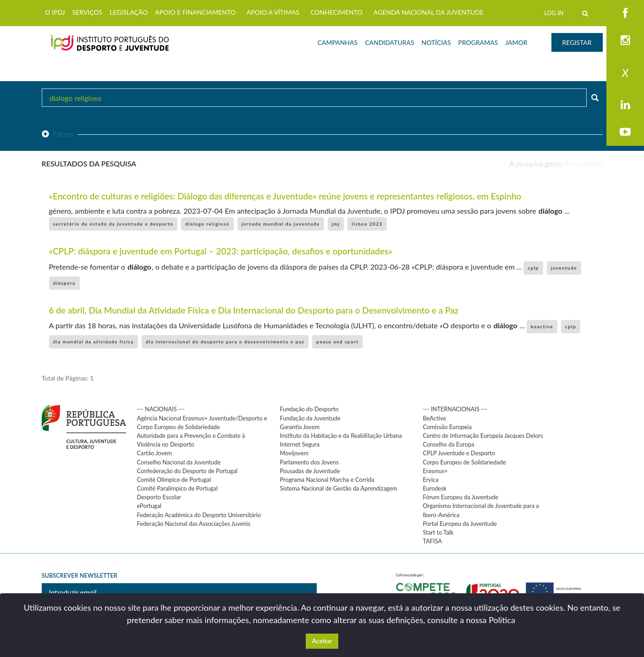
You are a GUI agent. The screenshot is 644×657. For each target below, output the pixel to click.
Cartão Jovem (155, 453)
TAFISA (433, 541)
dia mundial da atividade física (94, 342)
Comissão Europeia (448, 427)
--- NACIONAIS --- (161, 409)
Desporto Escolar (159, 497)
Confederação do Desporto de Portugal (187, 471)
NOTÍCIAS (436, 42)
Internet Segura (300, 444)
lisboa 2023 (367, 224)
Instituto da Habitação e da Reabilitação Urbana (341, 436)
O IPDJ (55, 12)
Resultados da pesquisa (89, 163)
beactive (542, 326)
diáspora (64, 283)
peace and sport (337, 342)
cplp (533, 268)
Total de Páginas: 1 (68, 378)
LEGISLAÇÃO (129, 12)
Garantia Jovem (300, 427)
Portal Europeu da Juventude (460, 524)
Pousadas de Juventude (310, 471)
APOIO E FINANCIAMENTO (195, 12)
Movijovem (294, 453)
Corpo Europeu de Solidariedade (465, 462)
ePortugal (149, 506)
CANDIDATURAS (389, 42)
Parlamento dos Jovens (309, 462)
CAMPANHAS (338, 42)
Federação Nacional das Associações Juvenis (194, 524)
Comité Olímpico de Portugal (174, 480)
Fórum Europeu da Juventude (461, 497)
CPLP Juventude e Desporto (459, 453)
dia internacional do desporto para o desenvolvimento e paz (225, 342)
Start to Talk (438, 532)
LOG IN (554, 13)
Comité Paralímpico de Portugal (177, 488)
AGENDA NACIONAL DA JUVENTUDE (429, 12)
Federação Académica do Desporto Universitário (199, 515)
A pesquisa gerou (556, 163)
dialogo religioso (207, 224)
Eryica (431, 480)
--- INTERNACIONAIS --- (455, 409)
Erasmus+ (435, 471)
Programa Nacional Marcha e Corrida (327, 480)
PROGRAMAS (478, 42)
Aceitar (322, 641)
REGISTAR (577, 42)
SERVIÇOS (88, 12)
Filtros (58, 134)
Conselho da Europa (449, 444)
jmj (336, 224)
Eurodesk (435, 488)
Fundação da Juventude (310, 418)
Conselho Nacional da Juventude (179, 462)
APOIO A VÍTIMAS (273, 12)
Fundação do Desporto (309, 409)
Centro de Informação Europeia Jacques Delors (483, 436)
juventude (564, 268)
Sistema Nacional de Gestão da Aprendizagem (339, 488)
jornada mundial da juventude (281, 224)
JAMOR (516, 42)
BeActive (435, 418)
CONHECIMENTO (336, 12)
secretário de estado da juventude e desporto (113, 224)
